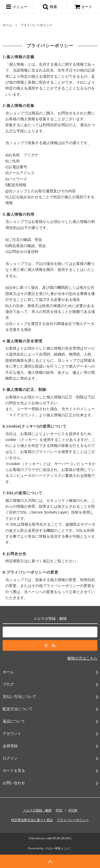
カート (83, 7)
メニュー (17, 7)
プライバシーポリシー (73, 820)
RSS (59, 810)
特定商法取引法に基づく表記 (32, 820)
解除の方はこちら (82, 658)
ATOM (73, 810)
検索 (50, 7)
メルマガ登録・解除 (37, 810)
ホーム (7, 25)
